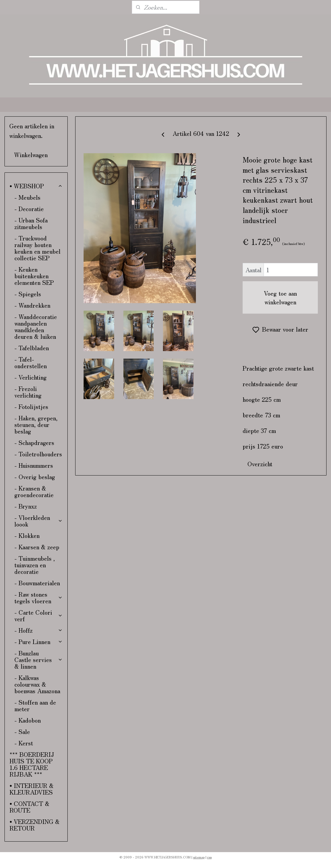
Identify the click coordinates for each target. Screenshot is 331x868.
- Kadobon (28, 720)
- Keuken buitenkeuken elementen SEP (34, 276)
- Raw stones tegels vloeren (38, 597)
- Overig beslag (35, 477)
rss (210, 857)
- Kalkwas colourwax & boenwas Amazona (37, 684)
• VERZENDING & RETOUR (35, 825)
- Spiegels (28, 294)
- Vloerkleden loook (38, 521)
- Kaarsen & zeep (37, 547)
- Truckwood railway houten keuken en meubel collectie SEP (37, 248)
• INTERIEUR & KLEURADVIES (32, 789)
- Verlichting (31, 377)
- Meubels (27, 197)
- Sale (22, 731)
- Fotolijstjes (31, 406)
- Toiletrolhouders (38, 454)
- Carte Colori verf (38, 615)
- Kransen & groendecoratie (34, 491)
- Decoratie (29, 209)
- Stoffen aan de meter (35, 705)
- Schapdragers (34, 442)
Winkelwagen (31, 155)
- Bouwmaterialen (37, 583)
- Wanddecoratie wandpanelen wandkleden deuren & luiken (36, 326)
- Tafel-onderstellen (31, 362)
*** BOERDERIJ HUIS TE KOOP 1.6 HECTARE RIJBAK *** (32, 764)
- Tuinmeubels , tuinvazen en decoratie (35, 565)
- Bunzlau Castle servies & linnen (38, 659)
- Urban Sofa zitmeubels (31, 223)
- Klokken (27, 535)
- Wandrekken (32, 305)
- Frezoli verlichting (28, 392)
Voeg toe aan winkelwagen (280, 297)
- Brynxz (26, 506)
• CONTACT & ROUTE (30, 807)
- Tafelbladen (32, 348)
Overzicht (260, 464)
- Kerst (24, 743)
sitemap (199, 857)
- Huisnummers (34, 465)
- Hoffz (38, 630)
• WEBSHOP (36, 186)
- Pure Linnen (38, 641)
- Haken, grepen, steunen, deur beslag (36, 424)
